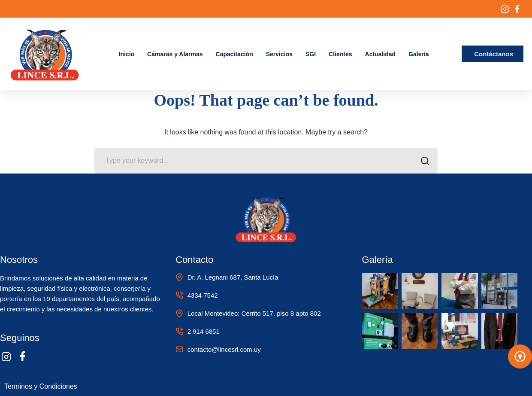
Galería (419, 54)
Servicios (279, 54)
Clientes (340, 54)
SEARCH (422, 161)
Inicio (127, 54)
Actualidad (381, 54)
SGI (311, 54)
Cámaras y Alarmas (175, 54)
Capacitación (234, 54)
